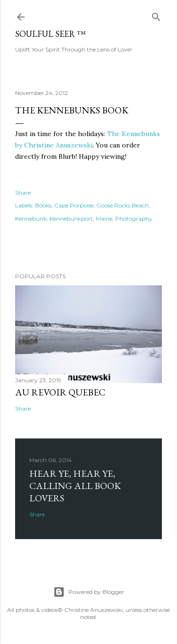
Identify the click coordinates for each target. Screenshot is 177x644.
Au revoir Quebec (60, 392)
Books (43, 205)
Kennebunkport (71, 219)
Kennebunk (31, 219)
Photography (134, 219)
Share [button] (23, 193)
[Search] (156, 15)
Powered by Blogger (89, 592)
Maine (104, 219)
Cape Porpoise (74, 205)
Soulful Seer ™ (51, 34)
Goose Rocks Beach (122, 205)
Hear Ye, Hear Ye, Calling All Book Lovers (75, 486)
